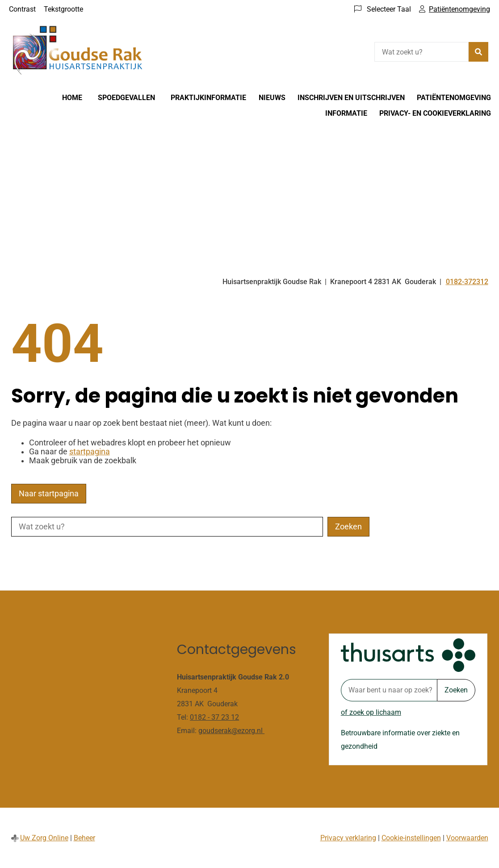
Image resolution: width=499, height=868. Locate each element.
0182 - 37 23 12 (214, 717)
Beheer (84, 838)
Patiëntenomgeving (454, 98)
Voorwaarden (467, 838)
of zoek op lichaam (371, 712)
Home (72, 98)
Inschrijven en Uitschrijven (351, 98)
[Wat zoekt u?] (421, 52)
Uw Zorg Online (44, 838)
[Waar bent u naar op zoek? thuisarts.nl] (389, 690)
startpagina (90, 452)
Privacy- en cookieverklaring (435, 113)
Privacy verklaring (348, 838)
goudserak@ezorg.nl (231, 731)
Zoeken (456, 690)
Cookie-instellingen (411, 838)
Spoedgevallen (126, 98)
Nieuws (272, 98)
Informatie (346, 113)
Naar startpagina (49, 494)
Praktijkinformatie (208, 98)
